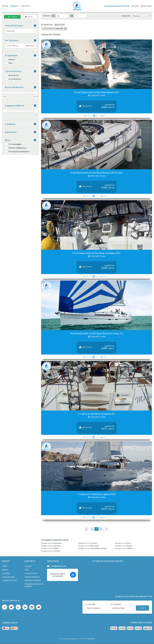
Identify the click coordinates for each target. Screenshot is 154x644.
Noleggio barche (51, 543)
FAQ (27, 570)
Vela (9, 63)
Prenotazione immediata (17, 152)
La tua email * (116, 604)
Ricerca (5, 570)
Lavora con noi (8, 577)
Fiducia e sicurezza (32, 577)
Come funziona (31, 573)
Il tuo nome (90, 604)
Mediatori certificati (33, 580)
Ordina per (126, 16)
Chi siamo (6, 573)
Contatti (28, 566)
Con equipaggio (13, 144)
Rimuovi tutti (59, 25)
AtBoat (77, 6)
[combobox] (21, 31)
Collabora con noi (9, 580)
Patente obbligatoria (16, 148)
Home (5, 566)
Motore (10, 59)
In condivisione (13, 79)
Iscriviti (142, 608)
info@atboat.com (59, 566)
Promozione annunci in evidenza (34, 585)
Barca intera (12, 75)
